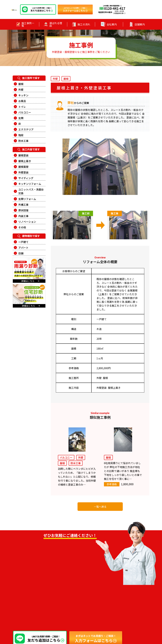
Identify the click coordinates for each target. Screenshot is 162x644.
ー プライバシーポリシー (126, 599)
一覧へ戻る (100, 507)
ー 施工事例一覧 (88, 594)
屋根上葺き (25, 161)
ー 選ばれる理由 (88, 599)
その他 (22, 227)
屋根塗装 (23, 155)
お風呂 (22, 101)
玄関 (21, 118)
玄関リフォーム (27, 199)
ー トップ (85, 590)
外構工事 (23, 205)
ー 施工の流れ (87, 603)
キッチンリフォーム (30, 184)
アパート (23, 248)
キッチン (23, 95)
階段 (21, 135)
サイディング (26, 178)
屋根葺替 (23, 167)
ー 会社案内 (120, 594)
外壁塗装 (23, 172)
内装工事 (23, 216)
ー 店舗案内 (86, 608)
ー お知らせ (120, 590)
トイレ (22, 107)
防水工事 (23, 141)
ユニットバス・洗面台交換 (31, 191)
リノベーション (27, 222)
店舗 (21, 253)
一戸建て (23, 242)
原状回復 (23, 210)
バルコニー (25, 112)
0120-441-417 (45, 570)
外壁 (21, 90)
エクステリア (26, 129)
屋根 (21, 84)
